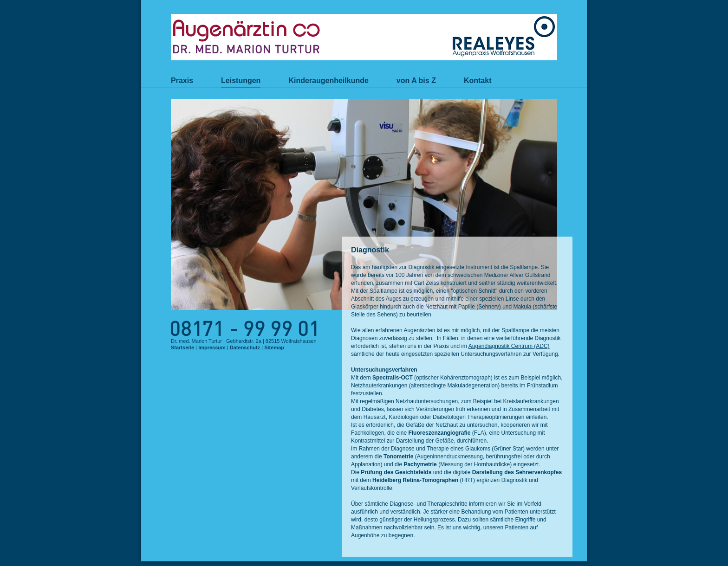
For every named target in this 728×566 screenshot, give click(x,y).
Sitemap (274, 347)
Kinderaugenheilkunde (328, 80)
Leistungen (241, 80)
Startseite (182, 347)
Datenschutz (245, 347)
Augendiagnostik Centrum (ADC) (509, 346)
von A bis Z (416, 80)
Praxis (182, 80)
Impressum (212, 347)
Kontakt (478, 80)
